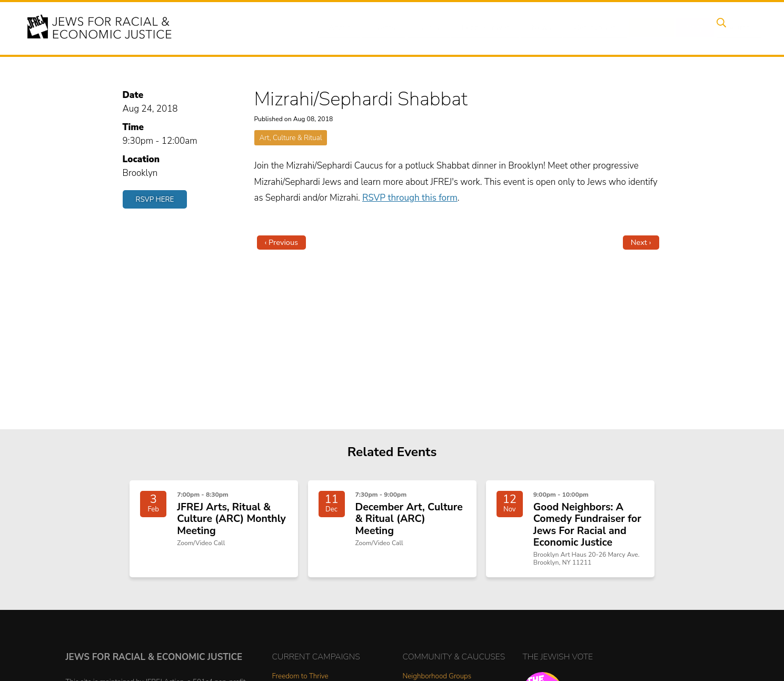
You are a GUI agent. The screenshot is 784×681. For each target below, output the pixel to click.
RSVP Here (155, 199)
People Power (488, 28)
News (543, 28)
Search (729, 28)
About (350, 28)
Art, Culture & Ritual (291, 138)
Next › (641, 242)
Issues (433, 28)
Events (392, 28)
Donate (649, 28)
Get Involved (594, 28)
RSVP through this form (410, 198)
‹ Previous (282, 242)
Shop (689, 28)
